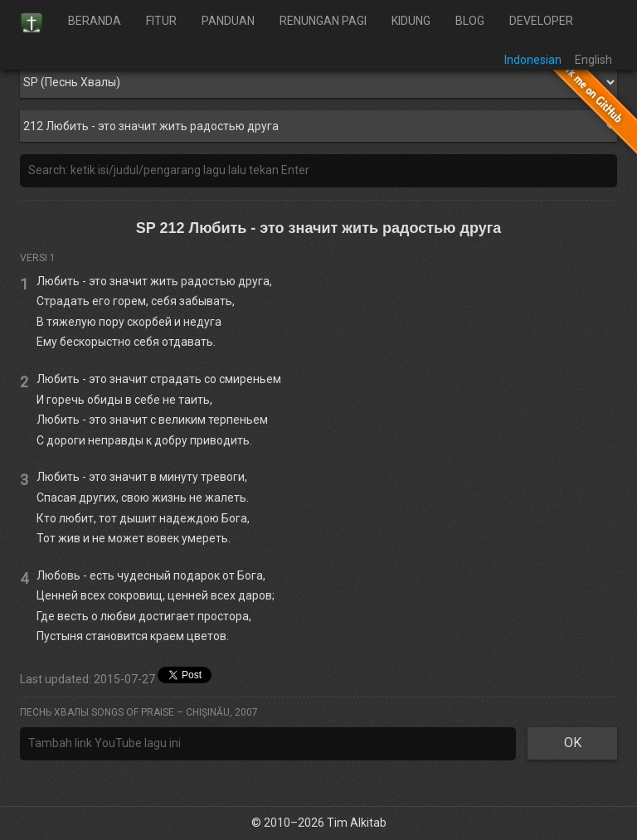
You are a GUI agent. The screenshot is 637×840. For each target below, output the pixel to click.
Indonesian (533, 60)
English (593, 60)
